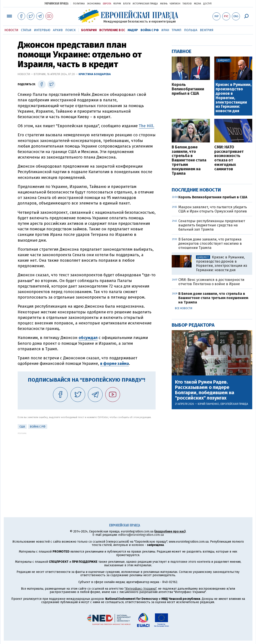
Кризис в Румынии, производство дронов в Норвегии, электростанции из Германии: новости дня (233, 98)
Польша (191, 30)
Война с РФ (150, 30)
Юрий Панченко (208, 404)
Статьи (26, 30)
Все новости (184, 308)
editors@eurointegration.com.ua (141, 535)
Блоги (127, 4)
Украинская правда (56, 3)
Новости (11, 30)
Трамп (177, 30)
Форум (117, 4)
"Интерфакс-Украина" (140, 589)
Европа (107, 4)
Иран (165, 30)
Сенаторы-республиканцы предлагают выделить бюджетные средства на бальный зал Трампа (212, 225)
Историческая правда (145, 4)
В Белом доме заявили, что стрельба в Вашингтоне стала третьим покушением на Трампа (189, 160)
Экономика (94, 4)
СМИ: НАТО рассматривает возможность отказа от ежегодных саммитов (229, 158)
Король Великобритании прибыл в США (188, 89)
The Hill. (147, 126)
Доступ (207, 4)
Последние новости (196, 190)
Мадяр (133, 30)
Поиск (71, 30)
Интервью (42, 30)
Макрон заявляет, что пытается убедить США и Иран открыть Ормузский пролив (213, 209)
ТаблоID (187, 4)
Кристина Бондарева (95, 74)
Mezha (198, 4)
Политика (79, 4)
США (22, 427)
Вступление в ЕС (112, 30)
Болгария (89, 30)
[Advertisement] (87, 465)
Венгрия (207, 30)
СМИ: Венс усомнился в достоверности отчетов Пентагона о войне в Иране (211, 282)
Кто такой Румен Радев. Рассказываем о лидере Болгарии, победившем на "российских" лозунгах (205, 390)
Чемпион (175, 4)
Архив (58, 30)
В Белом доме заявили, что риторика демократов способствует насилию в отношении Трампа (210, 243)
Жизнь (164, 4)
